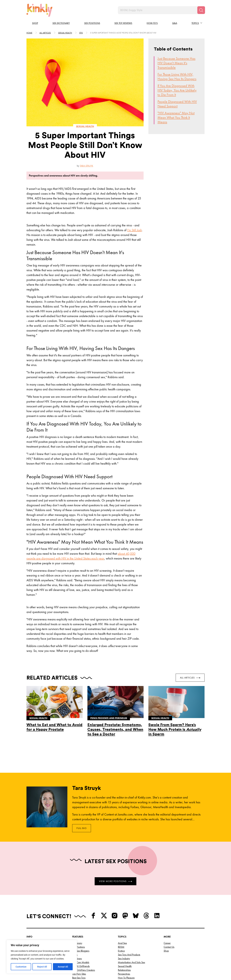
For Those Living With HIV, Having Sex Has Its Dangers (177, 77)
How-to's (152, 23)
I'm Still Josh (135, 230)
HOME (29, 33)
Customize (21, 967)
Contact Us (169, 947)
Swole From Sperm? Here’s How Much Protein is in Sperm (175, 730)
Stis (81, 33)
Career (167, 943)
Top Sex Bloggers (81, 951)
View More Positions (116, 881)
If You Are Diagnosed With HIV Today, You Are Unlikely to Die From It (177, 90)
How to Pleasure (126, 978)
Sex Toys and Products (129, 955)
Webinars (77, 958)
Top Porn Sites (79, 974)
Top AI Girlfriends (81, 966)
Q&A (175, 23)
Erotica (121, 951)
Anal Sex (122, 943)
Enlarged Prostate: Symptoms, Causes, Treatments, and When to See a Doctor (115, 730)
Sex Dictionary (61, 23)
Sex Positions (92, 23)
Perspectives (124, 974)
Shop (35, 23)
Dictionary (77, 943)
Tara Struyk (87, 166)
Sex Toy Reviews (123, 23)
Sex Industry (124, 958)
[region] (42, 957)
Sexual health (65, 33)
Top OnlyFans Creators (84, 970)
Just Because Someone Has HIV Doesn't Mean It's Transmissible (176, 63)
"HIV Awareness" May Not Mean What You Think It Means (176, 117)
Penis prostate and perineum (109, 718)
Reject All (42, 967)
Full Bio (82, 828)
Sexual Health (125, 966)
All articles (45, 33)
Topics (195, 23)
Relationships (124, 970)
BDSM (121, 947)
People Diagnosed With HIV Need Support (177, 104)
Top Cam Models (81, 962)
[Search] (201, 10)
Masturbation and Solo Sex (131, 962)
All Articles (190, 678)
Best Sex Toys (79, 978)
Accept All (63, 967)
